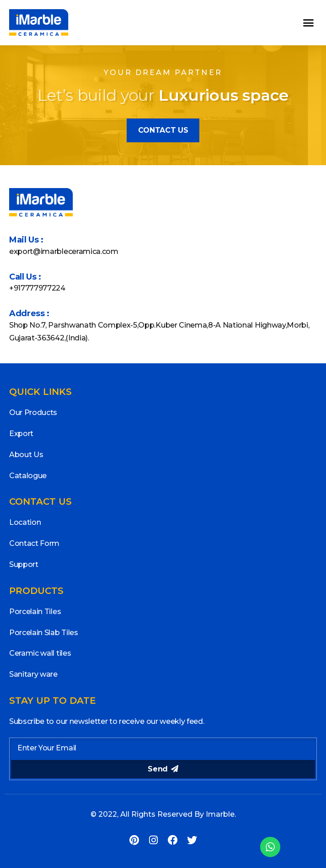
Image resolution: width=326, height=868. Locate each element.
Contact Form (34, 543)
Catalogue (28, 476)
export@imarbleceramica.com (64, 251)
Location (25, 522)
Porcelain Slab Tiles (44, 633)
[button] (308, 23)
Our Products (33, 412)
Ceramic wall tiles (40, 653)
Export (21, 434)
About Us (26, 455)
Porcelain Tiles (35, 612)
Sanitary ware (33, 674)
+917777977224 (37, 288)
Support (24, 564)
